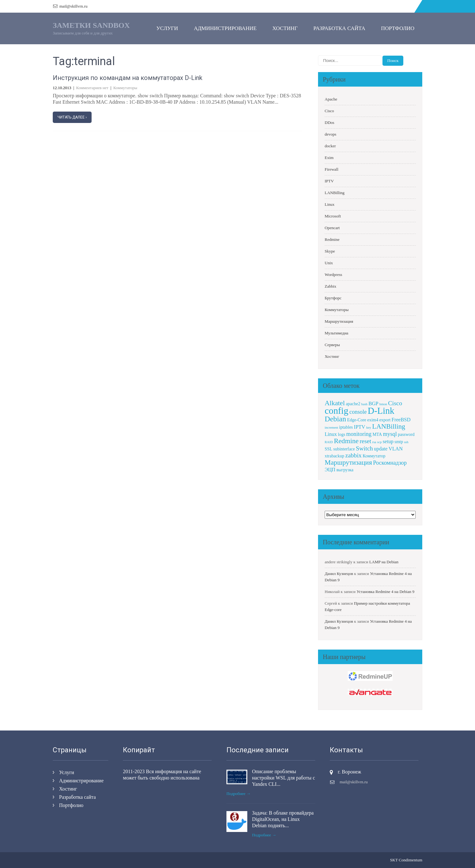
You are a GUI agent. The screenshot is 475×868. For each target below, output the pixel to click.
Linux (330, 204)
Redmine (332, 239)
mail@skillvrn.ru (73, 6)
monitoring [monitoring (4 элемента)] (359, 434)
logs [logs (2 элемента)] (342, 434)
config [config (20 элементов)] (337, 411)
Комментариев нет (92, 88)
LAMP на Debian (384, 562)
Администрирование (225, 28)
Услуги (167, 28)
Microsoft (333, 216)
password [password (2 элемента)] (406, 434)
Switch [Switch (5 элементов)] (364, 448)
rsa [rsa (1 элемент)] (374, 442)
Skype (330, 251)
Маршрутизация (339, 321)
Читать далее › (72, 117)
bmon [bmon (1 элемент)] (383, 404)
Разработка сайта (339, 28)
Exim (329, 158)
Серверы (332, 345)
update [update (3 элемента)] (381, 449)
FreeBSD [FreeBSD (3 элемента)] (401, 420)
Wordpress (333, 275)
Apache (331, 99)
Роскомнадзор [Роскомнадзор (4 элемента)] (390, 463)
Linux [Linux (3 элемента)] (331, 434)
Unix (329, 263)
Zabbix (331, 286)
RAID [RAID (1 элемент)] (329, 442)
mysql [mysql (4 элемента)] (390, 434)
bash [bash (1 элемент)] (364, 404)
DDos (329, 122)
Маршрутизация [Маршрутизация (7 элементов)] (348, 462)
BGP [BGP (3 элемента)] (373, 403)
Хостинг (285, 28)
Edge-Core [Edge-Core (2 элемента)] (357, 420)
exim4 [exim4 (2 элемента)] (373, 420)
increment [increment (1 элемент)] (331, 428)
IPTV (329, 181)
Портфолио (398, 28)
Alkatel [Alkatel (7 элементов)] (335, 403)
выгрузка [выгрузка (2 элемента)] (345, 470)
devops (331, 134)
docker (330, 146)
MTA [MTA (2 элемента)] (377, 434)
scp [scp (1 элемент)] (379, 442)
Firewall (331, 169)
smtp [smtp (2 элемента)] (399, 442)
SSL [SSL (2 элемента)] (328, 449)
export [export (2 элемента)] (385, 420)
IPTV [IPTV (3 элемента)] (360, 427)
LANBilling (335, 193)
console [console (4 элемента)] (358, 412)
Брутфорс (333, 298)
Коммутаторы (125, 88)
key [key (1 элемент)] (369, 428)
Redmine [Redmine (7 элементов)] (346, 441)
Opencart (332, 228)
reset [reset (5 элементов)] (366, 441)
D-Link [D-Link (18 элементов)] (381, 411)
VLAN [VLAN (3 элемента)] (396, 449)
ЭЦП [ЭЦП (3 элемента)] (330, 470)
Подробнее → (239, 794)
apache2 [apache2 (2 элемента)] (353, 404)
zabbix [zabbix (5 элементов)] (353, 455)
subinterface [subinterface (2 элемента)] (344, 449)
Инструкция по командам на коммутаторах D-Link (128, 78)
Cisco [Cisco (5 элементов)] (395, 403)
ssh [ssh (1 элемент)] (406, 442)
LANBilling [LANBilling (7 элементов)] (389, 426)
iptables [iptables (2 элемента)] (346, 427)
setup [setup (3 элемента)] (388, 441)
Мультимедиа (337, 333)
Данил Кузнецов (339, 574)
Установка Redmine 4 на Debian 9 (385, 592)
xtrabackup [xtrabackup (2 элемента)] (334, 456)
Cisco (329, 111)
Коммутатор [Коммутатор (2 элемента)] (374, 456)
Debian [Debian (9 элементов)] (335, 419)
